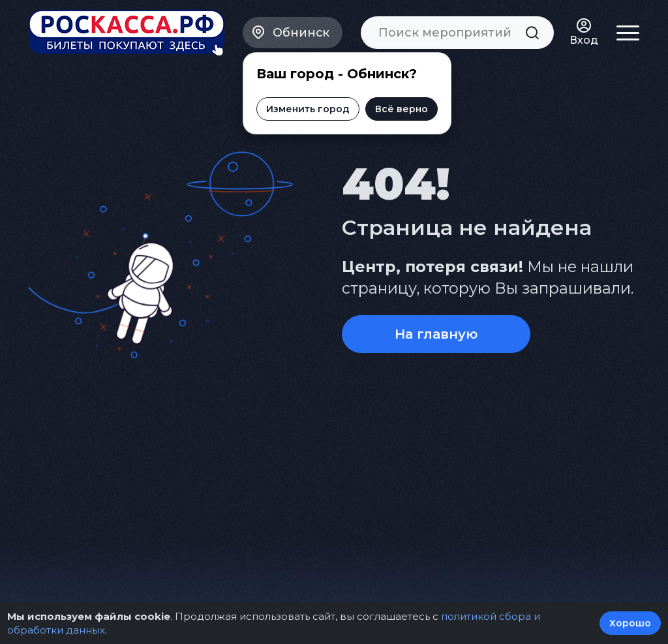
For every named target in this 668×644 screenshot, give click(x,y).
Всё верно (402, 109)
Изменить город (308, 109)
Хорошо (630, 623)
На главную (436, 334)
